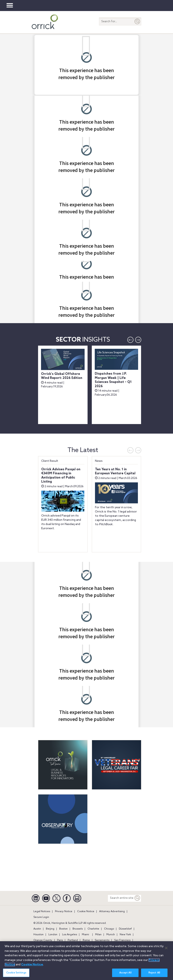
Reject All (154, 973)
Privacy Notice (64, 912)
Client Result (50, 461)
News (99, 461)
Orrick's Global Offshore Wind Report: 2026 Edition (62, 376)
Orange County (43, 940)
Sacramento (102, 940)
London (53, 935)
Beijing (50, 929)
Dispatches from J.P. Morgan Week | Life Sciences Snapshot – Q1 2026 (113, 380)
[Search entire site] (121, 898)
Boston (63, 929)
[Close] (166, 948)
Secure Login (41, 917)
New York (125, 935)
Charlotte (93, 929)
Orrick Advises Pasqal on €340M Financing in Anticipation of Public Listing (61, 476)
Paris (60, 940)
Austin (37, 929)
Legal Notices (42, 912)
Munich (111, 935)
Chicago (109, 929)
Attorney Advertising (112, 912)
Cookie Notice (86, 912)
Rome (86, 940)
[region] (86, 961)
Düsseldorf (125, 929)
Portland (73, 940)
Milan (98, 935)
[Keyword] (137, 898)
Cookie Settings (16, 973)
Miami (85, 935)
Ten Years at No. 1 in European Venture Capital (115, 472)
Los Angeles (70, 935)
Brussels (78, 929)
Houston (38, 935)
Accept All (125, 973)
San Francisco (122, 940)
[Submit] (137, 22)
